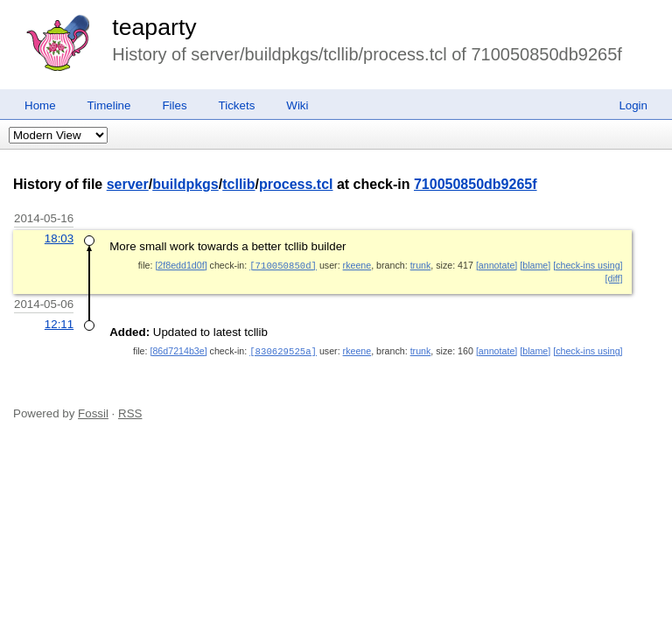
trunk (421, 265)
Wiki (297, 105)
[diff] (614, 277)
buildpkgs (185, 184)
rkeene (357, 265)
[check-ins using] (588, 265)
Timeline (109, 105)
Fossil (93, 412)
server (128, 184)
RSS (130, 412)
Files (174, 105)
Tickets (237, 105)
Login (633, 105)
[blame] (535, 265)
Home (40, 105)
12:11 (59, 323)
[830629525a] (283, 350)
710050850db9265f (476, 184)
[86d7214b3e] (178, 350)
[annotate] (497, 265)
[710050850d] (283, 265)
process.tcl (296, 184)
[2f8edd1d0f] (181, 265)
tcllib (238, 184)
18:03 (59, 238)
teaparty (154, 27)
